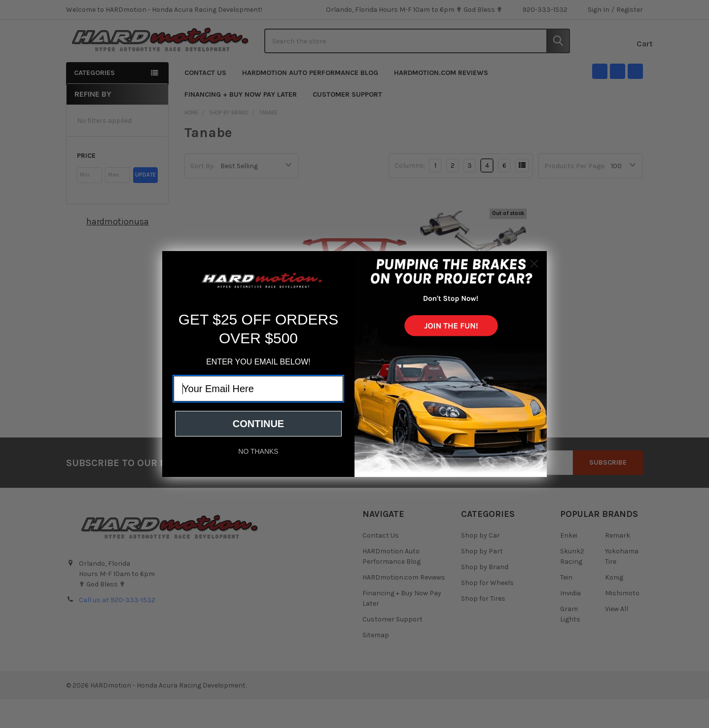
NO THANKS (258, 451)
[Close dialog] (534, 264)
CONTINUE (258, 424)
